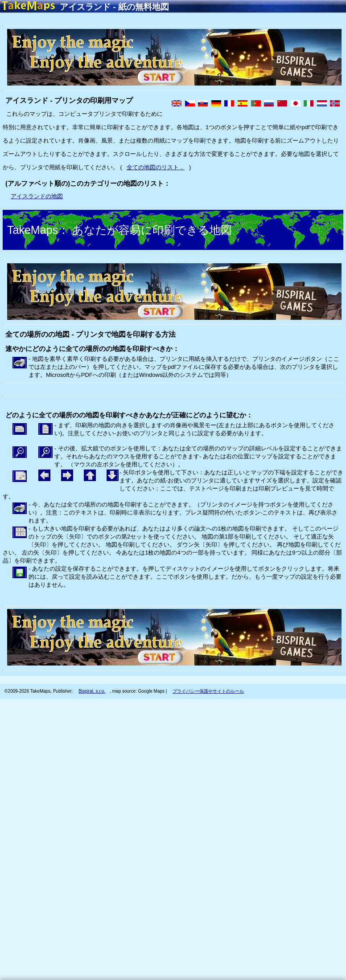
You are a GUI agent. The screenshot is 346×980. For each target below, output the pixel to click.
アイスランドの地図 (37, 196)
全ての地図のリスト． (156, 167)
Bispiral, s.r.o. (92, 691)
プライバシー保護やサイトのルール (208, 691)
